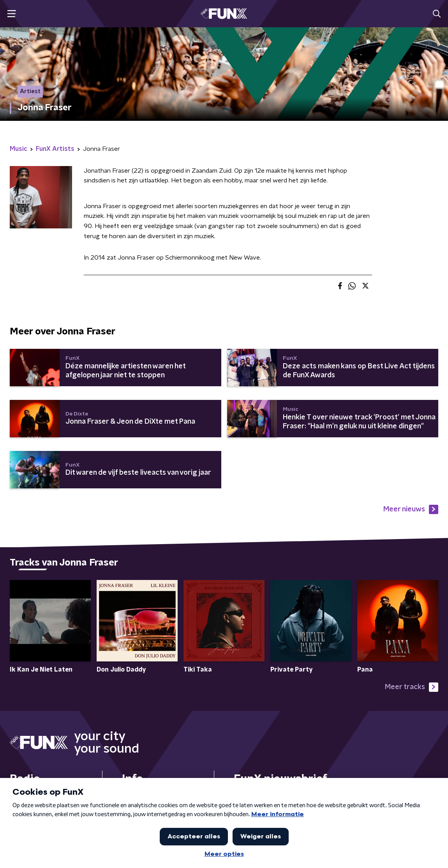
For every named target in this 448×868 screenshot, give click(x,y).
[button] (11, 14)
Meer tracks (412, 687)
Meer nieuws (411, 509)
